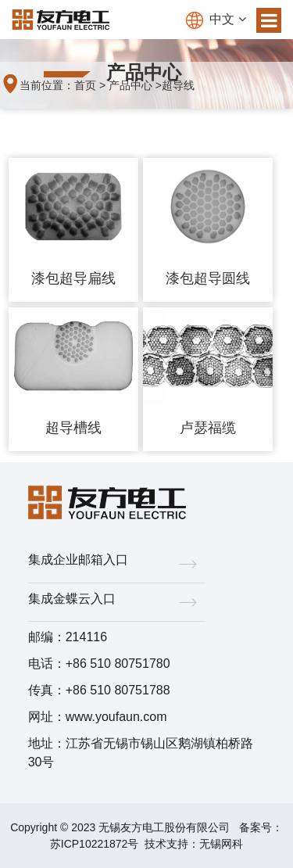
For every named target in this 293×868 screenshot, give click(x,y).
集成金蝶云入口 (117, 602)
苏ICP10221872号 (95, 844)
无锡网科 (221, 844)
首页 (85, 85)
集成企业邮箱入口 (117, 563)
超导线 (178, 85)
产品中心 (130, 85)
